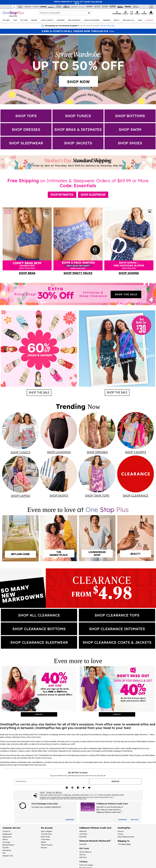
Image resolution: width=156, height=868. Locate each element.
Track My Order (46, 834)
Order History (45, 839)
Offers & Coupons (47, 845)
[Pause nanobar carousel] (76, 3)
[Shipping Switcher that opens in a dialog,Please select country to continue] (151, 7)
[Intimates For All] (105, 7)
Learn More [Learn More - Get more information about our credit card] (83, 834)
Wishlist (43, 842)
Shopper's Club (8, 856)
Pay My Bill (83, 837)
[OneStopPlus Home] (13, 14)
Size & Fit (6, 848)
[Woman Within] (20, 7)
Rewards (44, 848)
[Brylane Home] (120, 7)
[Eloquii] (82, 7)
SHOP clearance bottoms (39, 629)
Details (112, 31)
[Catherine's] (36, 7)
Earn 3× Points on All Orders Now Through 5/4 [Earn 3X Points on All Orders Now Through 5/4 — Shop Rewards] (75, 31)
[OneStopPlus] (14, 7)
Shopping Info (7, 834)
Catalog (83, 862)
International (7, 850)
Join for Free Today (108, 26)
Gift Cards (84, 848)
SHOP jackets (78, 143)
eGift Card (83, 857)
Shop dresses (26, 129)
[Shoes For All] (113, 7)
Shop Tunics (78, 116)
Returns (5, 839)
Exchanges (6, 842)
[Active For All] (97, 7)
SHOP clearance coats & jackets (117, 642)
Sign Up (115, 781)
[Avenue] (43, 7)
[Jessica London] (59, 7)
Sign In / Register (47, 831)
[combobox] (65, 13)
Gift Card (82, 855)
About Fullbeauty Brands (126, 837)
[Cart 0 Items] (151, 13)
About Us (121, 831)
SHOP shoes (130, 143)
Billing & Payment (8, 845)
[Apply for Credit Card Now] (134, 820)
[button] (87, 2)
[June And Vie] (74, 7)
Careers (120, 834)
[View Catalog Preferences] (70, 820)
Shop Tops (26, 116)
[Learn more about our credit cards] (123, 820)
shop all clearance (39, 615)
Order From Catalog (86, 865)
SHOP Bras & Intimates (78, 129)
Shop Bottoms (130, 116)
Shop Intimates (62, 195)
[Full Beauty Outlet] (136, 7)
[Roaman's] (28, 7)
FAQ (4, 853)
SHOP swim (130, 129)
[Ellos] (66, 7)
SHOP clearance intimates (117, 629)
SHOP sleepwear (26, 143)
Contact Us (6, 831)
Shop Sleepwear (93, 195)
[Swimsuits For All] (90, 7)
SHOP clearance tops (117, 615)
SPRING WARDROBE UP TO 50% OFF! (69, 2)
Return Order (45, 837)
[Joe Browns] (51, 7)
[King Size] (128, 7)
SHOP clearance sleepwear (39, 642)
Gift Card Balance (85, 852)
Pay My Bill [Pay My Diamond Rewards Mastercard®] (83, 844)
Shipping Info (7, 837)
